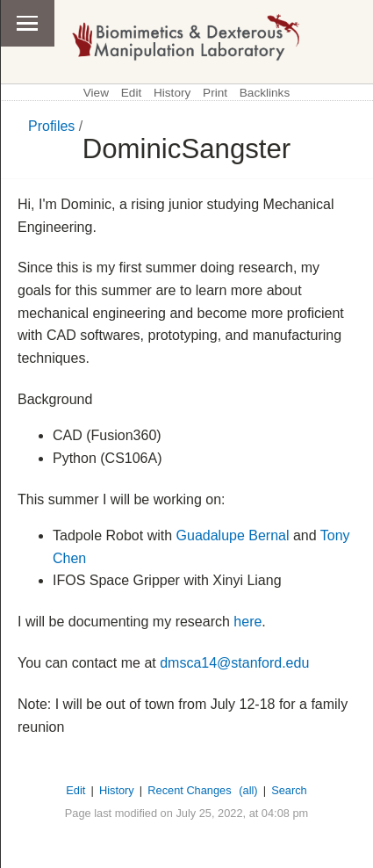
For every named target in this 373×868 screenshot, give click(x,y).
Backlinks (265, 93)
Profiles (51, 126)
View (96, 93)
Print (215, 93)
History (172, 93)
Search (289, 790)
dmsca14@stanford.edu (234, 663)
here (247, 622)
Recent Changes (189, 790)
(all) (248, 790)
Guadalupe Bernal (233, 535)
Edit (131, 93)
